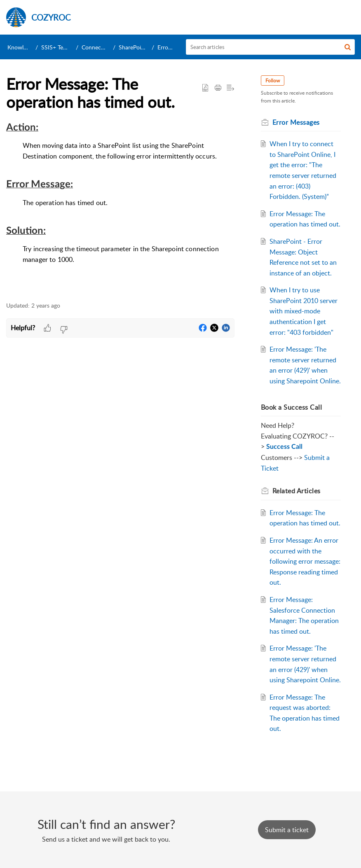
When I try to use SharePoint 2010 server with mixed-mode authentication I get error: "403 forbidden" (304, 311)
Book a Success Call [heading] (292, 407)
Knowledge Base (28, 47)
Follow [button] (273, 80)
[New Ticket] (287, 830)
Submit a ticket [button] (287, 830)
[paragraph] (120, 207)
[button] (348, 47)
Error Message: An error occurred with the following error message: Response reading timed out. (305, 561)
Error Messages (296, 122)
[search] (271, 47)
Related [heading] (297, 491)
